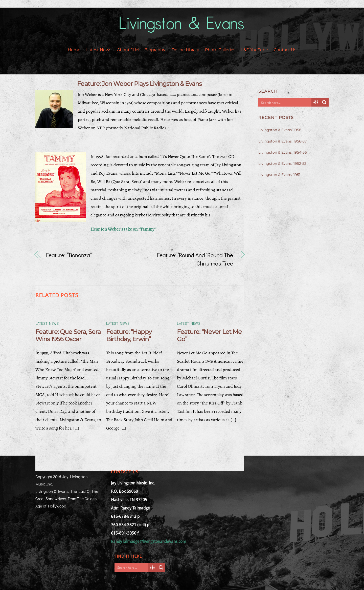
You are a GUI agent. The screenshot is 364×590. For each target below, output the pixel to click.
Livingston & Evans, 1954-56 (283, 152)
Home (74, 50)
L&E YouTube (255, 50)
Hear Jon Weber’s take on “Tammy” (123, 229)
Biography (155, 50)
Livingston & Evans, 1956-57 (282, 141)
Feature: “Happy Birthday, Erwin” (129, 335)
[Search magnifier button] (324, 102)
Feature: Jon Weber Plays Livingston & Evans (139, 84)
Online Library (185, 50)
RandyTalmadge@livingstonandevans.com (149, 542)
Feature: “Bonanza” (69, 255)
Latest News (99, 50)
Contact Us (285, 50)
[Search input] (285, 102)
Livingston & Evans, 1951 (279, 175)
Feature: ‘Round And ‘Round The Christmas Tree (195, 259)
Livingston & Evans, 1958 (280, 130)
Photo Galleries (220, 50)
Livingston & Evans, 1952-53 (282, 164)
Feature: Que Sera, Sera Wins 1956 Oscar (68, 335)
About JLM (128, 50)
